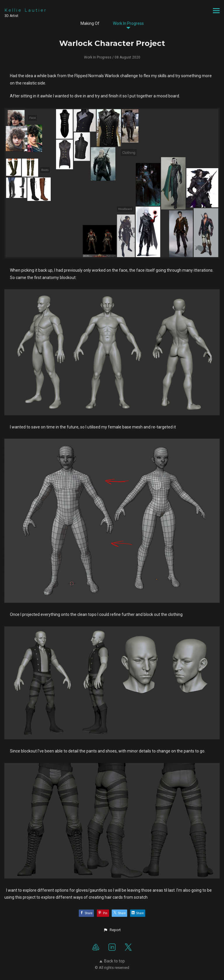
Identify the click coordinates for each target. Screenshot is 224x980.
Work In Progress (128, 23)
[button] (112, 930)
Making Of (90, 23)
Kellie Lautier (26, 10)
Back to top (112, 961)
